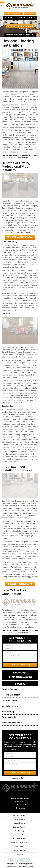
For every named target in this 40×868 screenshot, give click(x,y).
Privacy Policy (19, 847)
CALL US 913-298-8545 (13, 14)
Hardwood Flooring (10, 700)
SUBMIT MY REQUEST (20, 665)
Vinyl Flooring (8, 712)
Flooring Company (10, 689)
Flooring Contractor (11, 695)
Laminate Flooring (10, 706)
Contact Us (30, 14)
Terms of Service (19, 850)
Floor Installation (9, 717)
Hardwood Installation (12, 723)
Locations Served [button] (20, 778)
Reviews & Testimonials (19, 843)
